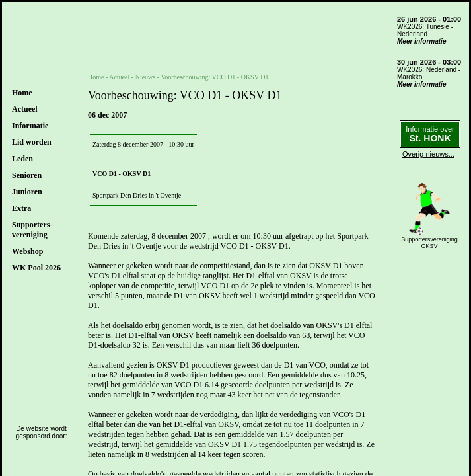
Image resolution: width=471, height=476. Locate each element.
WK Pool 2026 (36, 268)
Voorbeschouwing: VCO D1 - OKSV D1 (214, 77)
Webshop (27, 251)
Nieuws (146, 77)
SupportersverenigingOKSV (429, 243)
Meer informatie (421, 41)
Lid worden (32, 142)
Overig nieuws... (428, 154)
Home (22, 93)
